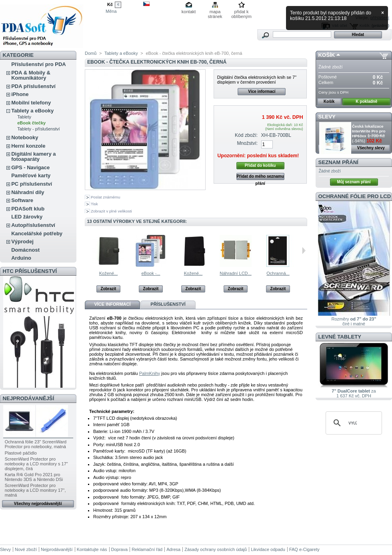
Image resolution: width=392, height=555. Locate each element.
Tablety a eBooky (32, 111)
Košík (327, 55)
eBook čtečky (31, 123)
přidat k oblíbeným (241, 12)
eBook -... (151, 273)
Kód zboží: (246, 135)
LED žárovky (27, 217)
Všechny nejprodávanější (38, 504)
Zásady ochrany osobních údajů (216, 549)
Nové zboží (26, 549)
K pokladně (366, 101)
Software (22, 200)
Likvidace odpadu (268, 549)
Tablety (24, 117)
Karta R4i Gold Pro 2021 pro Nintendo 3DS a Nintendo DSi (34, 477)
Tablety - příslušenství (38, 129)
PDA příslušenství (33, 86)
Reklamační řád (147, 549)
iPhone (20, 94)
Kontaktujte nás (92, 549)
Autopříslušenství (33, 225)
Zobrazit (109, 289)
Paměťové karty (31, 175)
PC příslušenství (32, 184)
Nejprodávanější (29, 398)
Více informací (262, 91)
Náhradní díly (28, 192)
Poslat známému (106, 197)
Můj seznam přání (354, 182)
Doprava (120, 549)
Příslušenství (168, 304)
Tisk (94, 204)
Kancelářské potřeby (37, 233)
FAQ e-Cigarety (304, 549)
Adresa (173, 549)
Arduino (21, 258)
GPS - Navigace (30, 167)
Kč (110, 4)
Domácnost (25, 250)
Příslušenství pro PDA (39, 64)
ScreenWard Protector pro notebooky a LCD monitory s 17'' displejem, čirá (36, 464)
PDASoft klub (28, 209)
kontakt (189, 12)
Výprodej (22, 241)
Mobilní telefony (31, 103)
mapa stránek (215, 12)
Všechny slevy (371, 148)
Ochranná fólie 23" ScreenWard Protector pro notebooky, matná (36, 444)
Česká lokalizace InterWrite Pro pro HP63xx (369, 131)
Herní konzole (28, 146)
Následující (304, 250)
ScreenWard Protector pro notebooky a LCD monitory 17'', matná (35, 490)
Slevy (327, 117)
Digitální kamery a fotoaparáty (33, 156)
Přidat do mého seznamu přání (260, 177)
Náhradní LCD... (235, 273)
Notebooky (25, 137)
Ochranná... (278, 273)
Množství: (247, 143)
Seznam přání (338, 162)
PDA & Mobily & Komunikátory (31, 75)
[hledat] (353, 423)
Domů (91, 53)
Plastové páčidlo (21, 453)
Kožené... (108, 273)
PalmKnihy (150, 373)
